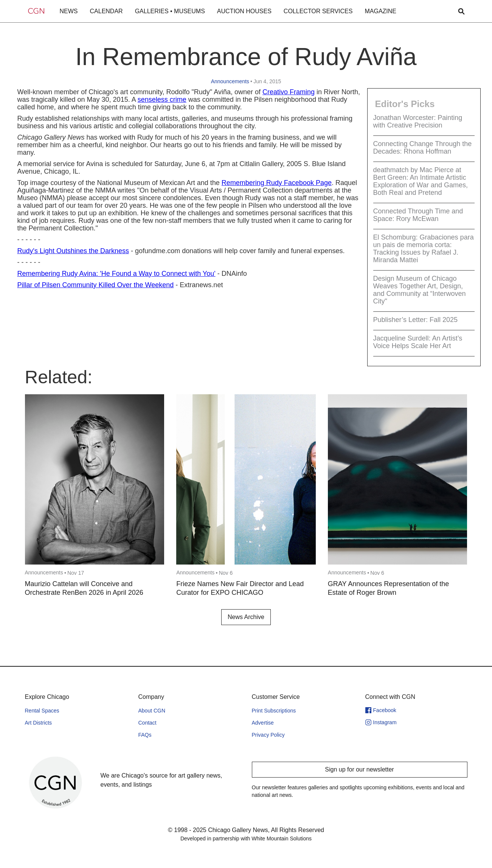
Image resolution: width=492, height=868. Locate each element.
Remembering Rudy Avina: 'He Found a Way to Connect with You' (116, 274)
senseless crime (162, 100)
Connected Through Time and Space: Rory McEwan (418, 215)
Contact (147, 723)
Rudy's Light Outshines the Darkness (73, 251)
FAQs (145, 735)
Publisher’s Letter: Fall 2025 (415, 320)
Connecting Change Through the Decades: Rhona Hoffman (423, 148)
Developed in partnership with (246, 838)
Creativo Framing (289, 92)
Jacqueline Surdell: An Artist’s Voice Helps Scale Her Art (418, 342)
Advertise (263, 723)
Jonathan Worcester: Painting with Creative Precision (418, 121)
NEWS (69, 11)
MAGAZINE (380, 11)
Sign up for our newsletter (359, 769)
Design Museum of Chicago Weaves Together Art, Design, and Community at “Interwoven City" (420, 290)
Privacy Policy (268, 735)
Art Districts (39, 723)
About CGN (152, 711)
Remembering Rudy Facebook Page (277, 183)
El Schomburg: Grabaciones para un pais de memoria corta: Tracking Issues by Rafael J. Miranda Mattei (424, 249)
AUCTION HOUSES (244, 11)
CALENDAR (106, 11)
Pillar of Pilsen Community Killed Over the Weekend (96, 285)
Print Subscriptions (274, 711)
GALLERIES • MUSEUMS (170, 11)
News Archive (246, 617)
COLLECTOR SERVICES (318, 11)
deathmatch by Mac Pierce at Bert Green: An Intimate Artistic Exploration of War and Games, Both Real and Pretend (421, 181)
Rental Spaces (42, 711)
